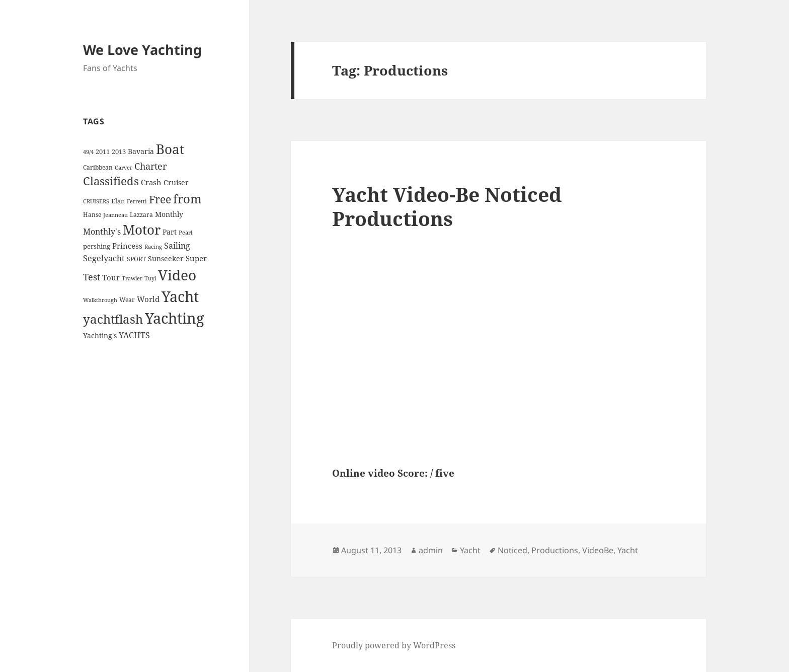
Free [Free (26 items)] (160, 199)
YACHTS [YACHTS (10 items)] (134, 335)
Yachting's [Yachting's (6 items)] (100, 335)
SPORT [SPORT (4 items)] (136, 259)
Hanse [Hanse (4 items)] (92, 215)
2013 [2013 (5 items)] (119, 152)
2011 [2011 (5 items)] (103, 152)
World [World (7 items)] (148, 299)
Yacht (470, 550)
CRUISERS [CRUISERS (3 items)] (96, 201)
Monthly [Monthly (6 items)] (169, 214)
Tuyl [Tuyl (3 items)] (150, 278)
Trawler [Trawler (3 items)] (132, 278)
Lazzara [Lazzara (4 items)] (141, 215)
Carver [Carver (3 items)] (124, 168)
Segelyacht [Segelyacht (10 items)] (104, 258)
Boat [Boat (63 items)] (170, 149)
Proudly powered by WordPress (394, 645)
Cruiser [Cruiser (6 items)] (176, 182)
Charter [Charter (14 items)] (150, 166)
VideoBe (598, 550)
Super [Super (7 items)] (196, 258)
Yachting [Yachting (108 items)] (175, 318)
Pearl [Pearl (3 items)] (185, 233)
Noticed (512, 550)
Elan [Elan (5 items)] (118, 201)
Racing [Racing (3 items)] (153, 247)
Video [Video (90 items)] (177, 275)
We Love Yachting (142, 50)
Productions (555, 550)
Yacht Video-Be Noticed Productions (447, 206)
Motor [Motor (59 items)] (142, 230)
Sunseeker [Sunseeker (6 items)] (166, 258)
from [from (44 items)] (187, 199)
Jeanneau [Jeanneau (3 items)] (115, 215)
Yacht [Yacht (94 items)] (180, 296)
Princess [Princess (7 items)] (127, 246)
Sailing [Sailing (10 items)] (177, 246)
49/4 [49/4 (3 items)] (88, 152)
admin (431, 550)
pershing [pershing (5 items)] (97, 246)
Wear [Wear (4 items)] (127, 300)
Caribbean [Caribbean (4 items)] (98, 167)
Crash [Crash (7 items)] (151, 182)
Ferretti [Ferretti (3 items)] (137, 201)
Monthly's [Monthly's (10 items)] (102, 232)
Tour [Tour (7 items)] (111, 277)
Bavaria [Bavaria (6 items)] (141, 151)
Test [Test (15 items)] (92, 277)
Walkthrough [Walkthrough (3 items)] (100, 300)
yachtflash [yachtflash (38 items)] (113, 319)
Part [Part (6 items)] (170, 232)
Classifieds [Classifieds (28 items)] (111, 181)
